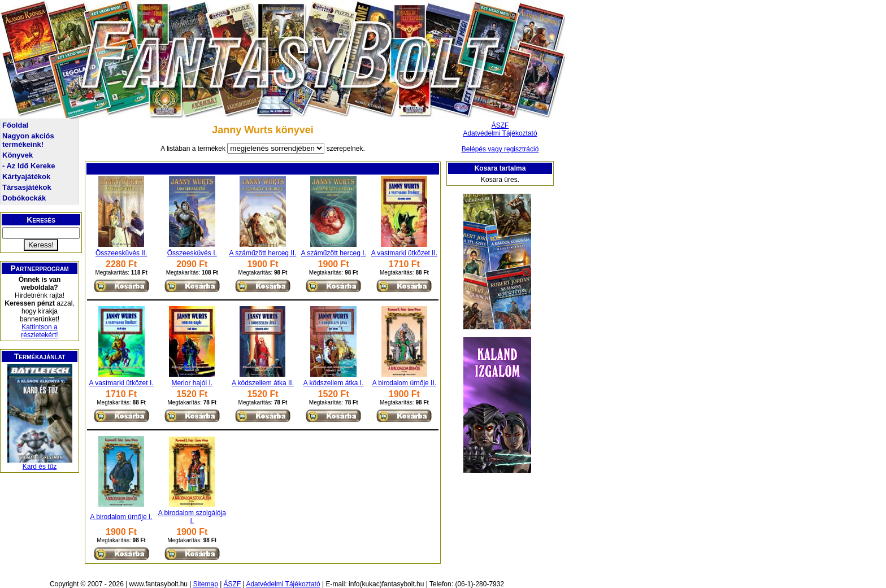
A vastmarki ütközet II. (404, 253)
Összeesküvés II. (121, 253)
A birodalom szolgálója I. (192, 517)
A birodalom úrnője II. (404, 383)
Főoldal (15, 125)
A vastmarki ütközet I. (121, 383)
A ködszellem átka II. (263, 383)
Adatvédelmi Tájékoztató (500, 133)
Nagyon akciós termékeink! (28, 140)
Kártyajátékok (26, 177)
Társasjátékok (27, 187)
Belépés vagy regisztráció (500, 149)
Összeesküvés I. (192, 253)
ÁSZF (500, 125)
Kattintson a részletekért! (39, 331)
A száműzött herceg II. (263, 253)
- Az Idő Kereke (29, 166)
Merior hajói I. (192, 383)
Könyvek (18, 155)
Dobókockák (24, 198)
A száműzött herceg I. (333, 253)
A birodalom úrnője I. (121, 517)
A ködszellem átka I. (334, 383)
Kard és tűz (40, 467)
